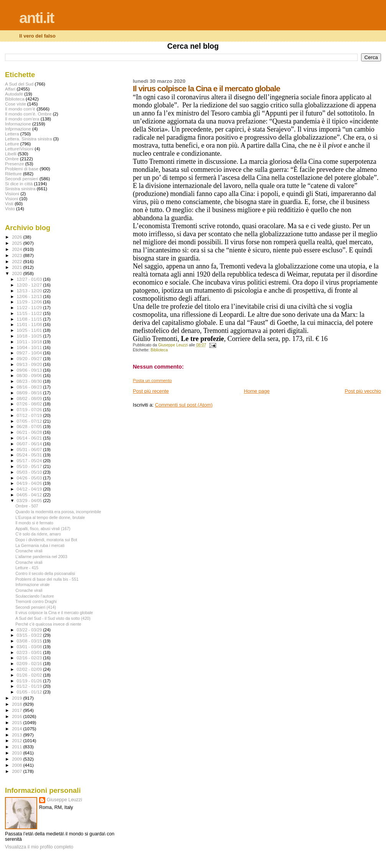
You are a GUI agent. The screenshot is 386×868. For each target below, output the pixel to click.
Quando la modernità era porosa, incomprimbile (58, 512)
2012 (17, 740)
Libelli (11, 154)
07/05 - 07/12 (30, 421)
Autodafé (14, 94)
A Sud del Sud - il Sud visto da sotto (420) (53, 618)
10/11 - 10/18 (30, 342)
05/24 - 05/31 (30, 455)
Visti (9, 203)
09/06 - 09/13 (30, 370)
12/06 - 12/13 (30, 296)
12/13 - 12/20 (30, 291)
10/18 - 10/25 (30, 336)
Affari (10, 89)
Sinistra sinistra (20, 189)
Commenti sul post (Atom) (184, 405)
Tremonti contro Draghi (36, 601)
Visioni (11, 198)
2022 (17, 261)
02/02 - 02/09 (30, 669)
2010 (17, 753)
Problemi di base (22, 169)
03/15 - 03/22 (30, 635)
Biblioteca (159, 350)
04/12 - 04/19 (30, 489)
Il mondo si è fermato (34, 523)
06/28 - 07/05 (30, 427)
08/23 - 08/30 (30, 381)
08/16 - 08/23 (30, 387)
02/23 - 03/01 (30, 652)
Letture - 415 (27, 568)
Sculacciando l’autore (35, 596)
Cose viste (16, 104)
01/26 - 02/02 (30, 675)
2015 (17, 722)
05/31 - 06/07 (30, 450)
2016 (17, 716)
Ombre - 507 (27, 506)
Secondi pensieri (22, 179)
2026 (17, 237)
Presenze (15, 164)
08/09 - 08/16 (30, 393)
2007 (17, 771)
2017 (17, 710)
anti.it (36, 18)
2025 (17, 243)
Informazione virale (32, 585)
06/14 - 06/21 (30, 438)
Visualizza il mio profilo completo (39, 847)
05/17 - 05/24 (30, 461)
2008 (17, 765)
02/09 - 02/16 (30, 664)
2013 (17, 735)
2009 (17, 759)
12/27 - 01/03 (30, 279)
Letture (12, 144)
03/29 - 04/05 (30, 501)
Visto (10, 208)
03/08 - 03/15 (30, 641)
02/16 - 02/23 (30, 658)
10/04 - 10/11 (30, 348)
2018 (17, 704)
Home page (257, 391)
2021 (17, 267)
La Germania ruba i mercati (40, 545)
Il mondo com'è (20, 109)
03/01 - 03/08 (30, 647)
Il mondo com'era (22, 119)
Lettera (12, 134)
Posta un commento (153, 380)
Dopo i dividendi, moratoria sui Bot (46, 540)
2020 (17, 273)
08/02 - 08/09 (30, 399)
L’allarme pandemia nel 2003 (41, 557)
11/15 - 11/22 (30, 313)
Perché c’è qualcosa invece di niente (48, 624)
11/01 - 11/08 (30, 324)
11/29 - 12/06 (30, 302)
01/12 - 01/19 (30, 686)
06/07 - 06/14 (30, 444)
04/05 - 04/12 (30, 495)
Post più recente (151, 391)
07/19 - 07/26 (30, 410)
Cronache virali (29, 551)
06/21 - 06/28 (30, 432)
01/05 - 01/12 (30, 692)
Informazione (18, 124)
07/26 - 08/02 (30, 404)
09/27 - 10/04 (30, 353)
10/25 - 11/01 (30, 330)
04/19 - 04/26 (30, 483)
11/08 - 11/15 (30, 319)
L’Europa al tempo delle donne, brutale (50, 517)
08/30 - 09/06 (30, 376)
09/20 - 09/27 (30, 359)
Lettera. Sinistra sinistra (28, 139)
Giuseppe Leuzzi (64, 800)
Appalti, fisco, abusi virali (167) (43, 529)
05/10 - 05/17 (30, 466)
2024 (17, 249)
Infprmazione (18, 129)
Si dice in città (19, 184)
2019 (17, 698)
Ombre (12, 159)
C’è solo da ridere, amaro (38, 534)
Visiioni (12, 194)
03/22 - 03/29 (30, 630)
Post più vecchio (363, 391)
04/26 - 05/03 (30, 478)
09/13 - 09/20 (30, 364)
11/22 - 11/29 (30, 308)
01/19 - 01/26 (30, 681)
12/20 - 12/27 (30, 285)
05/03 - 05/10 (30, 472)
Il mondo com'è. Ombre (28, 114)
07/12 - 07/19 (30, 415)
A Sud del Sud (19, 84)
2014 (17, 729)
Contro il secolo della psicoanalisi (45, 573)
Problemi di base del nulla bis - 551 (47, 579)
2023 (17, 255)
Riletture (13, 174)
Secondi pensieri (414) (36, 607)
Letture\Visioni (19, 149)
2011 (17, 747)
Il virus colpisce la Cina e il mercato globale (54, 613)
